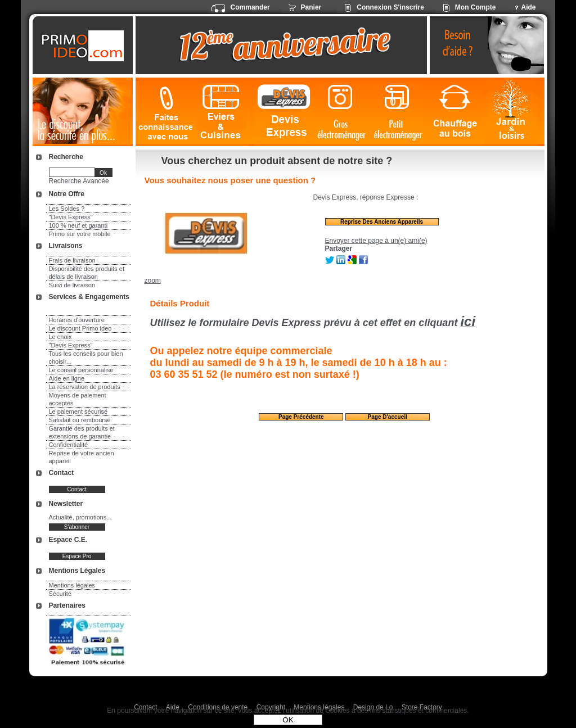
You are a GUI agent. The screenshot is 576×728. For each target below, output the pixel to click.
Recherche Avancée (79, 181)
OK (288, 720)
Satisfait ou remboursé (80, 420)
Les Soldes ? (67, 209)
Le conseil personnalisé (81, 370)
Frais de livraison (72, 260)
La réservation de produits (85, 387)
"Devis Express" (71, 217)
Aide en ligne (67, 378)
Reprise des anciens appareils (382, 222)
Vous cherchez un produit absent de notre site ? (277, 161)
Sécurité (60, 594)
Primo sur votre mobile (80, 234)
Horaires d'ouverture (77, 320)
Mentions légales (72, 585)
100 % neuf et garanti (78, 225)
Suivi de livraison (72, 285)
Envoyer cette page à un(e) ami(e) (376, 241)
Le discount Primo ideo (80, 328)
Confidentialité (69, 445)
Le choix (60, 337)
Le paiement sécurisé (78, 412)
